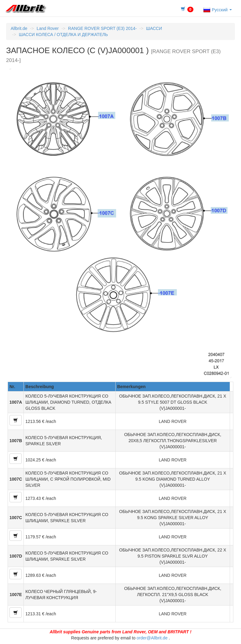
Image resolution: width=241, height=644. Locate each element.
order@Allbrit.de (152, 638)
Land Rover (48, 28)
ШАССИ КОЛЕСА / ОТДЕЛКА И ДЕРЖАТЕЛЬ (63, 35)
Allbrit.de (19, 28)
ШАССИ (154, 28)
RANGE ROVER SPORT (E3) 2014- (102, 28)
